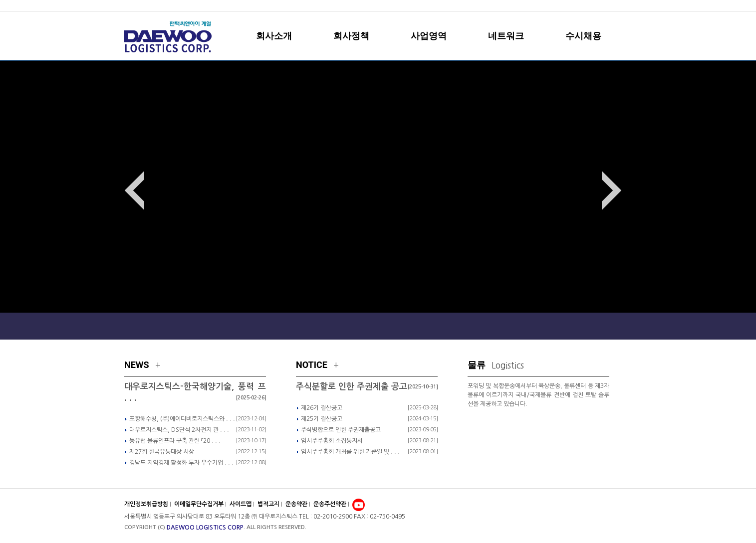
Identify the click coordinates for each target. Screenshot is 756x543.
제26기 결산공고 (322, 408)
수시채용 (583, 36)
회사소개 (274, 36)
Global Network (505, 325)
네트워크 (506, 36)
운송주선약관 (331, 504)
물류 (496, 365)
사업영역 (429, 36)
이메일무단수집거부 (199, 504)
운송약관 (297, 504)
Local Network (593, 325)
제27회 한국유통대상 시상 (162, 452)
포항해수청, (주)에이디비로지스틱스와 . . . (182, 419)
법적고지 (269, 504)
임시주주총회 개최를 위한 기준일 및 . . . (350, 452)
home (563, 5)
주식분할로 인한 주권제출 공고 (352, 387)
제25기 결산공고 (322, 419)
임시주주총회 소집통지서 (332, 441)
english (618, 5)
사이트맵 (241, 504)
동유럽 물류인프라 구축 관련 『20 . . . (175, 441)
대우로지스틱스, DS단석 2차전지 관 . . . (179, 430)
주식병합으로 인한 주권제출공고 (341, 430)
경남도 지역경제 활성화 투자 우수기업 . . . (181, 463)
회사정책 (351, 36)
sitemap (588, 5)
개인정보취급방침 (146, 504)
